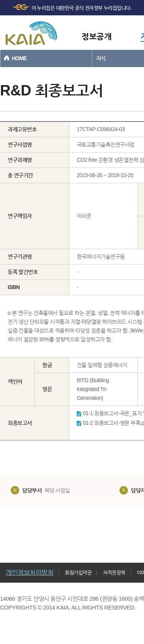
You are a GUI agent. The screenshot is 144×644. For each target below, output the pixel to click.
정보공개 (96, 36)
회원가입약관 (78, 573)
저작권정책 (114, 573)
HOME (19, 58)
